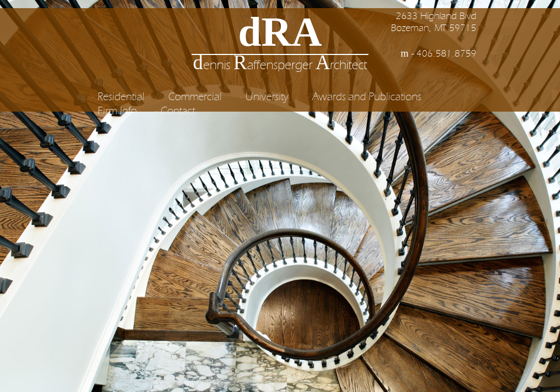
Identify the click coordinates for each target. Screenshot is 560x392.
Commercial (195, 97)
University (267, 97)
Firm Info (117, 112)
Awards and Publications (367, 97)
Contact (178, 112)
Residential (121, 97)
